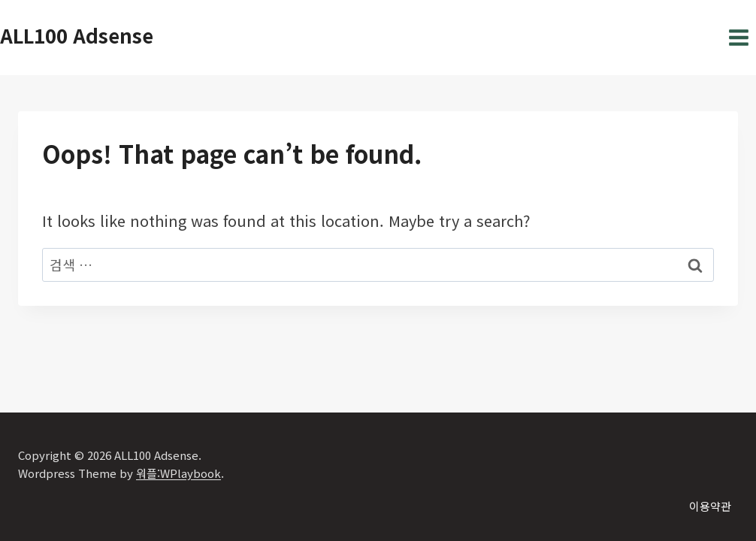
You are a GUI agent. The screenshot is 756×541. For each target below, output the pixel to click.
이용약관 (710, 506)
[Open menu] (738, 37)
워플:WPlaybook (178, 473)
